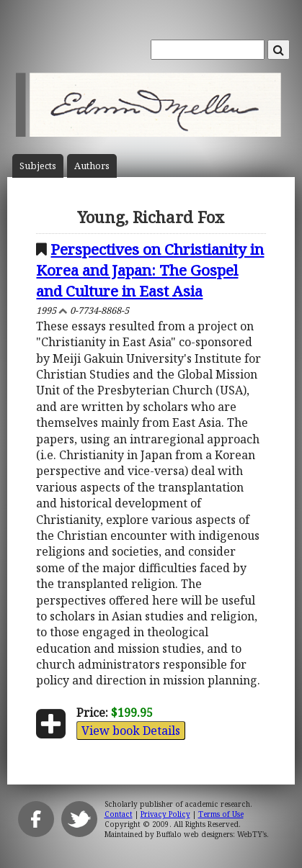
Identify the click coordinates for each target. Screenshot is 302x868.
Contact (119, 814)
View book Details (131, 731)
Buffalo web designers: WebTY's (212, 834)
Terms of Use (221, 814)
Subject (38, 166)
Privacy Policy (165, 814)
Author (92, 166)
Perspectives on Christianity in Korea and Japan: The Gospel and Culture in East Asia (150, 270)
